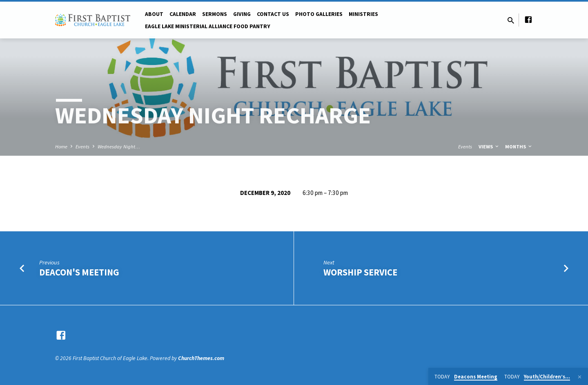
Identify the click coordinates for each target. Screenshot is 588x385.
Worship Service (360, 272)
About (154, 14)
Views (489, 147)
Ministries (363, 14)
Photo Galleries (319, 14)
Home (61, 147)
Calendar (183, 14)
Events (82, 147)
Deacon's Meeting (79, 272)
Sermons (215, 14)
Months (519, 147)
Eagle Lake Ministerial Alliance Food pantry (208, 26)
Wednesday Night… (119, 147)
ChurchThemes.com (201, 358)
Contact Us (273, 14)
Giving (242, 14)
